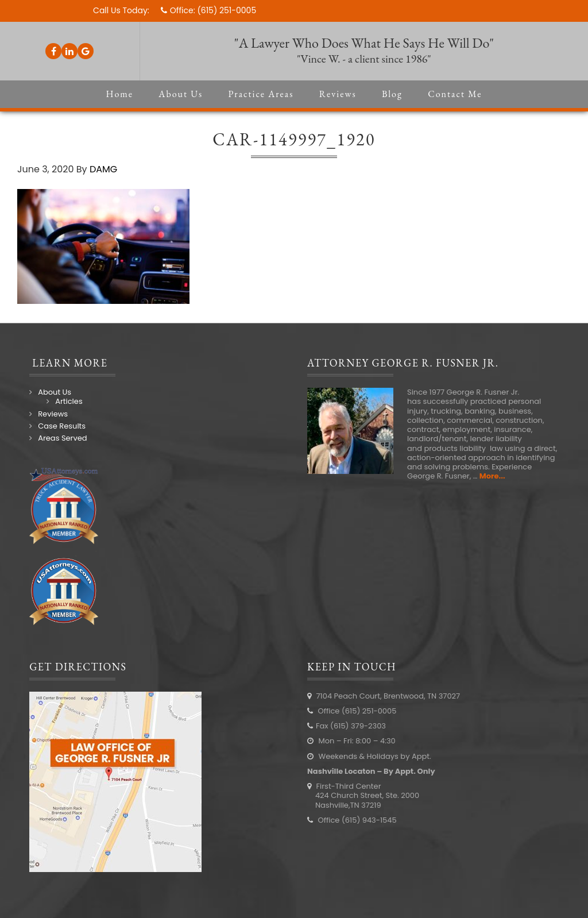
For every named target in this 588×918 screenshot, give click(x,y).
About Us (55, 392)
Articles (69, 401)
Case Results (62, 426)
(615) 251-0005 (227, 10)
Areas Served (62, 438)
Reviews (53, 414)
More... (492, 476)
